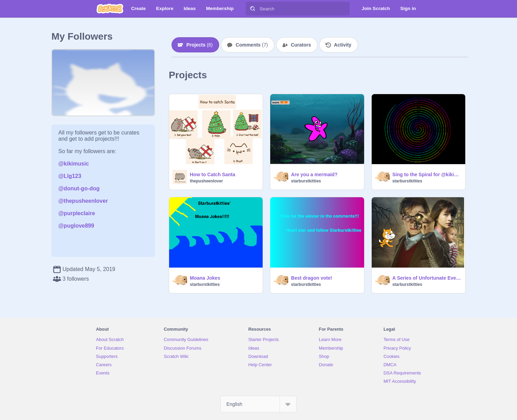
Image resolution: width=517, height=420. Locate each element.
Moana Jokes (205, 278)
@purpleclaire (77, 213)
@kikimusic (74, 164)
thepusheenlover (206, 181)
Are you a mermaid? (314, 174)
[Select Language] (258, 404)
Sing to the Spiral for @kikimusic (427, 174)
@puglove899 (76, 226)
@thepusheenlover (83, 201)
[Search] (253, 9)
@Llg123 (70, 176)
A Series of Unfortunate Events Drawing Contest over (427, 278)
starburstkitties (306, 181)
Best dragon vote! (311, 278)
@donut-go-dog (79, 188)
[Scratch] (110, 9)
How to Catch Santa (212, 174)
